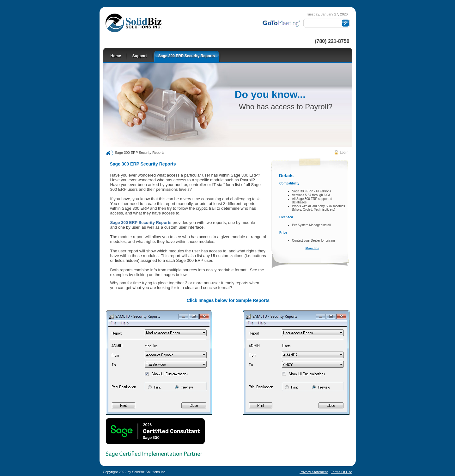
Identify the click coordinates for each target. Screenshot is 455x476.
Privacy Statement (314, 472)
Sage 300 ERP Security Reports (140, 153)
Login (344, 152)
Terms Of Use (341, 472)
